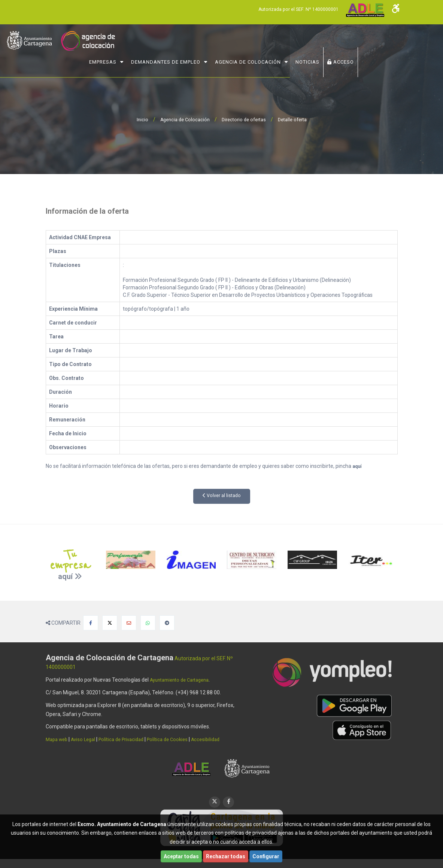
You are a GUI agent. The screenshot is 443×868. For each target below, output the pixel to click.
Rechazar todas (226, 856)
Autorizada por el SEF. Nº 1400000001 (292, 9)
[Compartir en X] (110, 623)
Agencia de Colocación (288, 59)
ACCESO (380, 59)
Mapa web (58, 739)
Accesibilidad (221, 739)
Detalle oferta (297, 119)
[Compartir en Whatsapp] (148, 623)
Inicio (136, 119)
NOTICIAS (347, 59)
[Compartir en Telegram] (167, 623)
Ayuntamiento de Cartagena (183, 680)
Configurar (266, 856)
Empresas (142, 59)
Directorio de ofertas (244, 119)
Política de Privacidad (129, 739)
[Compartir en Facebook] (91, 623)
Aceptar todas (181, 856)
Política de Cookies (180, 739)
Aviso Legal (87, 739)
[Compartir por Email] (129, 623)
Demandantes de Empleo (205, 59)
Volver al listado (221, 496)
